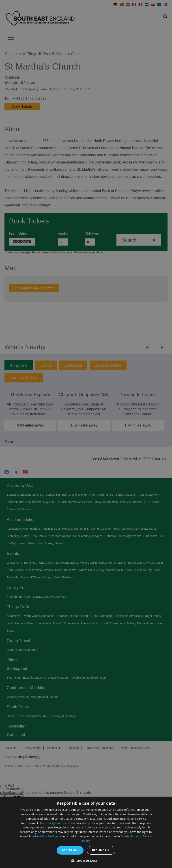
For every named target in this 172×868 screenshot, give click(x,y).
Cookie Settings (131, 836)
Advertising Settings (45, 836)
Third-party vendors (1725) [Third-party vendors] (57, 823)
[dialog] (86, 832)
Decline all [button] (101, 850)
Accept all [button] (70, 850)
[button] (86, 860)
